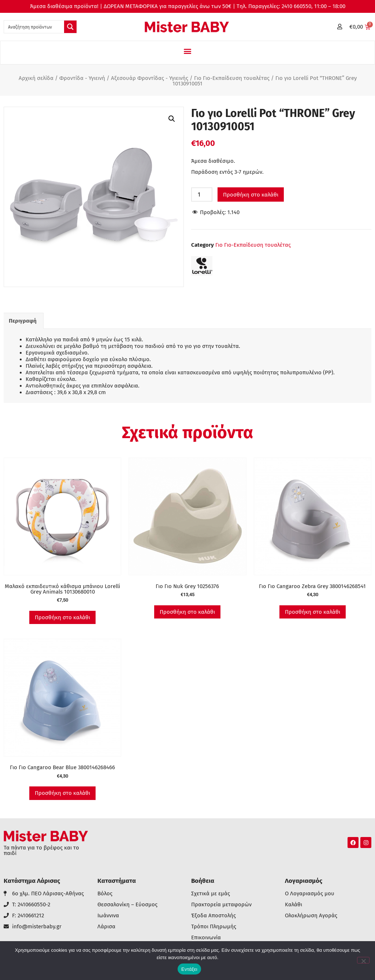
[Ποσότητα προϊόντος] (202, 194)
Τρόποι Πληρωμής (214, 927)
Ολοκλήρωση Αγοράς (311, 916)
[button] (188, 51)
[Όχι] (363, 960)
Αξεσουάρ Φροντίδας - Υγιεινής (150, 78)
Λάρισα (106, 927)
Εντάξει (189, 969)
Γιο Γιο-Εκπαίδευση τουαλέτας (232, 78)
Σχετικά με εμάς (211, 894)
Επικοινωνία (206, 938)
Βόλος (105, 894)
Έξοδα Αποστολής (214, 916)
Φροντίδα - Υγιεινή (82, 78)
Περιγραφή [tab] (23, 321)
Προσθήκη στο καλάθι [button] (62, 617)
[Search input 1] (34, 27)
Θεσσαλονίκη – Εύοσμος (127, 905)
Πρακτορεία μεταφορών (221, 905)
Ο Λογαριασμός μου (310, 894)
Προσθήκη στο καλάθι (251, 195)
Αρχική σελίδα (36, 78)
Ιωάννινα (108, 916)
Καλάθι (294, 905)
